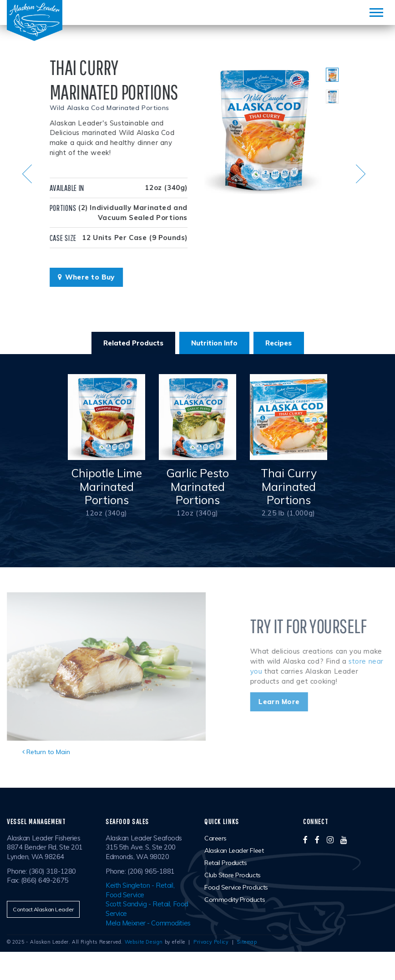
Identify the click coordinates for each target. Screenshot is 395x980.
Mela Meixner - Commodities (148, 923)
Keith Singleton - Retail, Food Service (140, 890)
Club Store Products (233, 875)
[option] (263, 129)
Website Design (144, 942)
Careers (215, 838)
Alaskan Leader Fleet (234, 850)
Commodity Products (235, 900)
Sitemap (247, 942)
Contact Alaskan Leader (43, 909)
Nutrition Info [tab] (214, 343)
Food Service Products (236, 887)
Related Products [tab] (133, 343)
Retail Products (225, 863)
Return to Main (46, 752)
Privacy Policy (211, 942)
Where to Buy (78, 277)
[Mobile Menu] (376, 12)
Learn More (300, 702)
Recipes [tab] (279, 343)
